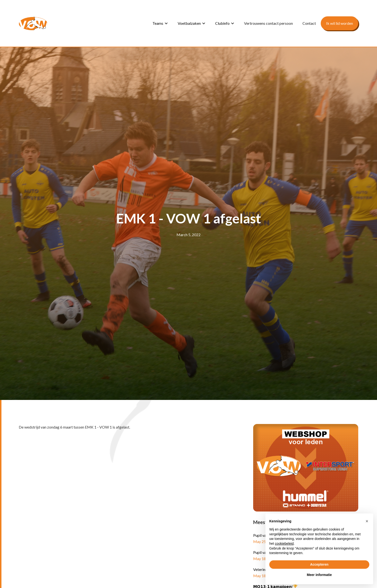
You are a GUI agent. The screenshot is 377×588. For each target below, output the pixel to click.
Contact (309, 23)
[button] (160, 23)
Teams (158, 23)
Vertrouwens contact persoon (268, 23)
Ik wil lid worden (339, 23)
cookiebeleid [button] (284, 544)
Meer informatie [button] (319, 575)
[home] (33, 23)
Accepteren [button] (319, 564)
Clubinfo (222, 23)
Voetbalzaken (189, 23)
